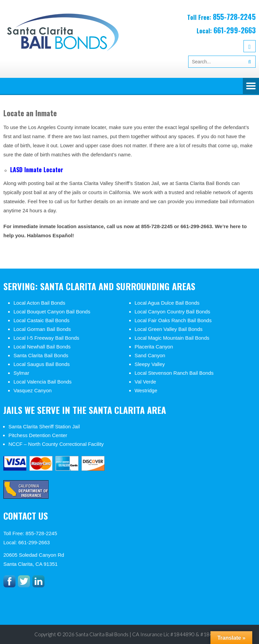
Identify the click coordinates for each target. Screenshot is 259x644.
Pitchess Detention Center (38, 435)
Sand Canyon (150, 355)
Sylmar (21, 373)
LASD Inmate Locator (37, 170)
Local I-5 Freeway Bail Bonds (46, 338)
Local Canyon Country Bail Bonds (172, 312)
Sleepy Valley (150, 364)
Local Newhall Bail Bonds (42, 347)
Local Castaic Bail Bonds (41, 320)
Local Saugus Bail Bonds (42, 364)
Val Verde (145, 382)
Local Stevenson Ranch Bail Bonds (174, 373)
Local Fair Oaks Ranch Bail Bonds (173, 320)
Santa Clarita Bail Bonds (41, 355)
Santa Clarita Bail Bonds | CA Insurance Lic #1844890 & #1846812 (150, 634)
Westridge (146, 390)
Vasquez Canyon (33, 390)
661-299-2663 (235, 30)
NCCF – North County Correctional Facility (56, 444)
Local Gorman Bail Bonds (42, 329)
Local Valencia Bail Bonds (42, 382)
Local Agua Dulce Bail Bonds (167, 303)
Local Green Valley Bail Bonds (169, 329)
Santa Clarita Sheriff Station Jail (44, 426)
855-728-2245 (234, 17)
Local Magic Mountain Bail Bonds (172, 338)
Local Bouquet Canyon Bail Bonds (52, 312)
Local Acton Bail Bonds (39, 303)
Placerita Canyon (154, 347)
